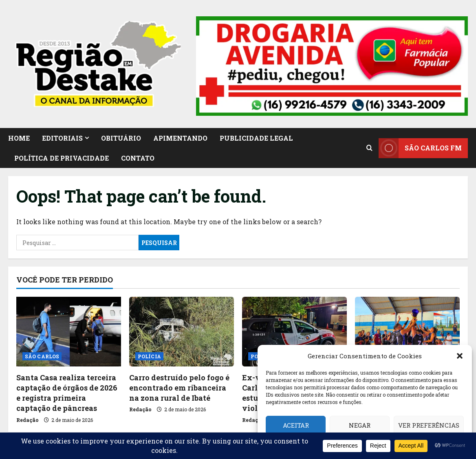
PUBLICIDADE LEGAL (256, 138)
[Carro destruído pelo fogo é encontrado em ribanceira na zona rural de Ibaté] (182, 332)
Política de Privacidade (62, 158)
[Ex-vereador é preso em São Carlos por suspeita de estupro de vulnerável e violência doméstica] (294, 332)
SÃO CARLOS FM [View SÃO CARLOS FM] (420, 148)
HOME (19, 138)
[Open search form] (369, 148)
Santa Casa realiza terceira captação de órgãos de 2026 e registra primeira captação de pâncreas (67, 393)
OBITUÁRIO (121, 138)
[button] (460, 356)
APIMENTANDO (180, 138)
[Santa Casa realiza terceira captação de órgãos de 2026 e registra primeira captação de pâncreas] (69, 332)
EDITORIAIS (62, 138)
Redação (28, 420)
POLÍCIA (149, 356)
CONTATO (138, 158)
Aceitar (296, 425)
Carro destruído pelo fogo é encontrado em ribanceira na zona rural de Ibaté (179, 388)
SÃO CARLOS (42, 356)
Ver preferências (429, 425)
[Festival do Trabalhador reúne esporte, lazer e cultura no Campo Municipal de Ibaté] (407, 332)
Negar (360, 425)
